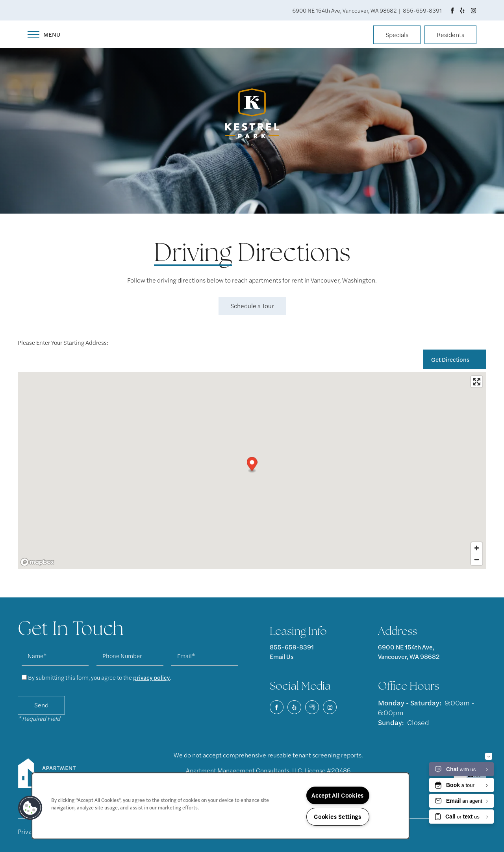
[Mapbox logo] (37, 562)
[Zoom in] (477, 548)
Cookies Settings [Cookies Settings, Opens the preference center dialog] (338, 817)
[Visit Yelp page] (462, 10)
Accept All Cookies (338, 795)
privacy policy (151, 677)
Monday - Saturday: (409, 702)
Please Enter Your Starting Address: (63, 342)
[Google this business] (312, 707)
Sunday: (391, 722)
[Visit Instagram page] (473, 10)
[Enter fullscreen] (477, 382)
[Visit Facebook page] (452, 10)
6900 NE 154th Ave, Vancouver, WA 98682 (409, 652)
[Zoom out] (477, 559)
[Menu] (44, 34)
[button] (397, 35)
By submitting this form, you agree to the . (99, 677)
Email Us (282, 656)
